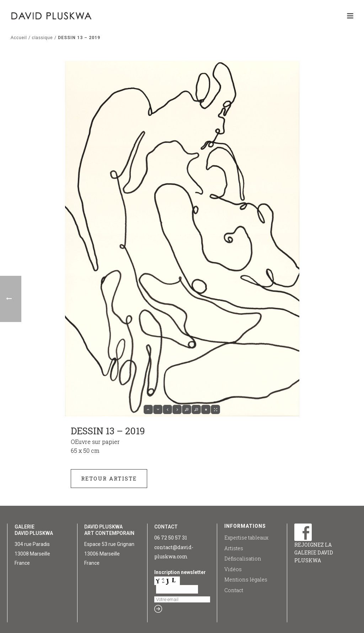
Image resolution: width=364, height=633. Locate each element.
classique (42, 38)
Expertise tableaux (246, 538)
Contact (234, 590)
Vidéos (233, 569)
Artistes (234, 548)
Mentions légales (246, 580)
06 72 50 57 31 (171, 538)
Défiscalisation (243, 559)
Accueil (19, 38)
